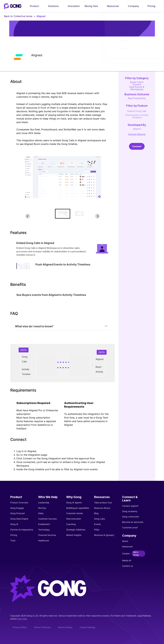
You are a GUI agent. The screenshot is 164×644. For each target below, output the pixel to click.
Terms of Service (42, 627)
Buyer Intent (137, 82)
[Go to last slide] (28, 216)
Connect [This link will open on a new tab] (137, 146)
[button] (63, 214)
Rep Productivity (137, 98)
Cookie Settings (87, 627)
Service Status (65, 627)
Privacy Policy (20, 627)
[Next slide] (97, 216)
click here (22, 619)
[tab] (63, 326)
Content (137, 84)
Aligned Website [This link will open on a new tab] (137, 134)
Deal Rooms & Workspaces (137, 88)
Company (135, 6)
